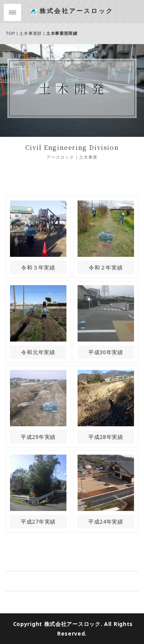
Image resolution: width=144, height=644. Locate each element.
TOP (10, 33)
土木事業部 (31, 33)
